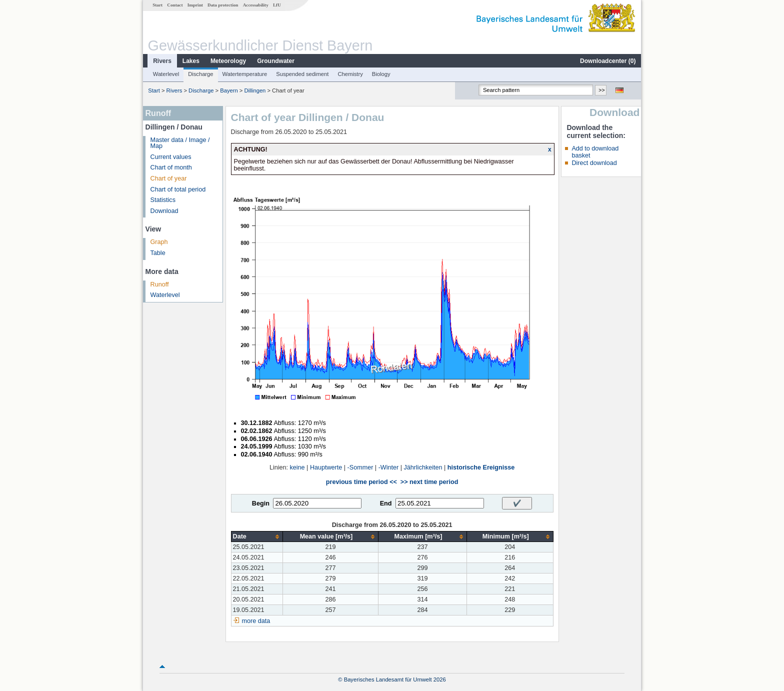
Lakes (191, 61)
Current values (171, 157)
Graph (159, 242)
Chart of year (169, 178)
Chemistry (350, 74)
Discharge (200, 74)
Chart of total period (178, 189)
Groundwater (276, 61)
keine (297, 467)
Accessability (256, 5)
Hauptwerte (326, 467)
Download (164, 211)
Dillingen (255, 90)
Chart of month (171, 167)
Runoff (160, 284)
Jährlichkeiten (423, 467)
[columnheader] (257, 537)
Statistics (163, 200)
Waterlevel (166, 74)
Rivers (162, 61)
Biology (381, 74)
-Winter (389, 467)
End (386, 503)
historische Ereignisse (481, 467)
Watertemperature (245, 74)
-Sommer (360, 467)
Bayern (229, 90)
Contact (175, 5)
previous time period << (361, 482)
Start (157, 5)
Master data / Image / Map (180, 143)
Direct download (594, 163)
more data (256, 621)
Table (158, 253)
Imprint (195, 5)
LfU (277, 5)
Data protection (223, 5)
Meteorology (228, 61)
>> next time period (429, 482)
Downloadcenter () (608, 61)
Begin (261, 503)
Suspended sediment (302, 74)
